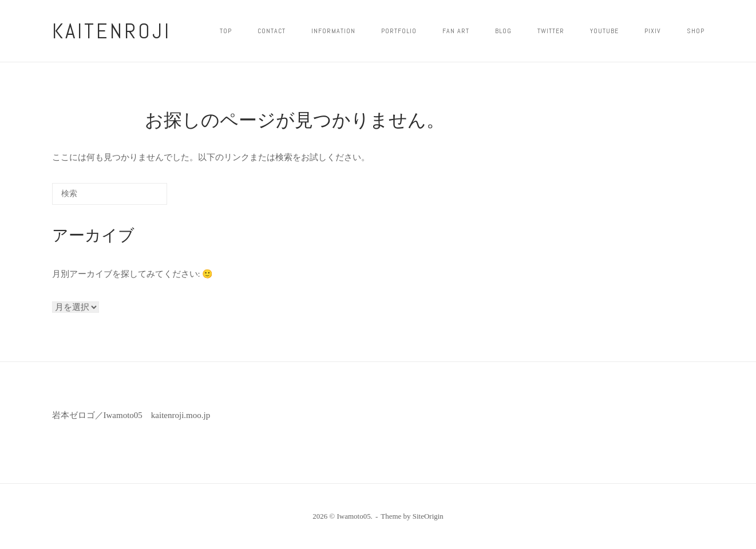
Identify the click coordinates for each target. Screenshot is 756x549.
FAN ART (456, 31)
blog (503, 31)
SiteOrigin (428, 516)
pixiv (653, 31)
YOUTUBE (604, 31)
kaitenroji (112, 31)
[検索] (141, 198)
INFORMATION (333, 31)
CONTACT (272, 31)
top (226, 31)
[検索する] (110, 194)
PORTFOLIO (399, 31)
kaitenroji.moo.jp (181, 415)
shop (696, 31)
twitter (551, 31)
